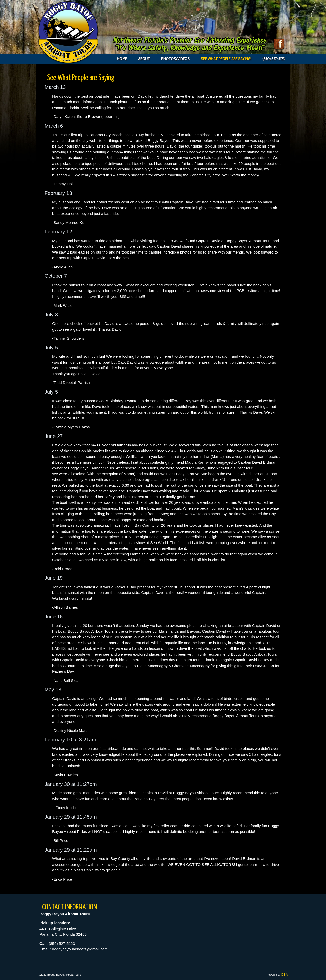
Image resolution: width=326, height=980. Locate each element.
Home (122, 59)
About (144, 59)
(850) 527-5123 (274, 59)
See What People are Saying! (226, 59)
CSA (284, 975)
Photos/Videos (175, 59)
